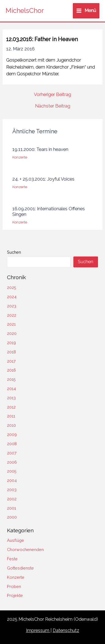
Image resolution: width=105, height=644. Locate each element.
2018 (11, 352)
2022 (12, 315)
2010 (11, 425)
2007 (12, 453)
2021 (11, 324)
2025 (12, 287)
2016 (11, 370)
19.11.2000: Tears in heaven (40, 149)
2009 (12, 434)
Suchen (14, 252)
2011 (11, 416)
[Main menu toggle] (86, 11)
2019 (11, 343)
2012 (11, 407)
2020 (12, 333)
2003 (12, 490)
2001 (11, 508)
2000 (12, 517)
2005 (12, 471)
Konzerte (20, 157)
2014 (11, 389)
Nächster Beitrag (53, 106)
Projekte (15, 595)
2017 (11, 361)
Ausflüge (16, 540)
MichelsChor (25, 11)
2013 (11, 398)
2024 (12, 297)
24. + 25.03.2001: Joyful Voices (43, 179)
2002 (12, 499)
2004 (12, 480)
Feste (12, 559)
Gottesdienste (20, 568)
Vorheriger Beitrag (53, 95)
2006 (12, 462)
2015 (11, 379)
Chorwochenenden (25, 549)
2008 (12, 444)
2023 (12, 306)
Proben (14, 586)
